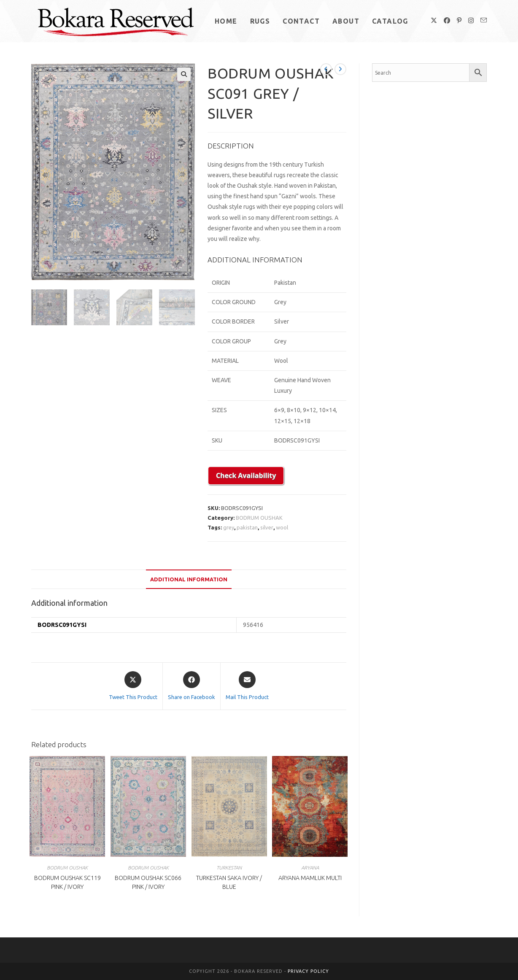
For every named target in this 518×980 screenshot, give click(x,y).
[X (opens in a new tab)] (434, 20)
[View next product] (340, 69)
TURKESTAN (229, 868)
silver (267, 527)
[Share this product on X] (133, 686)
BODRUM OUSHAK (259, 518)
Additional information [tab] (189, 579)
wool (282, 527)
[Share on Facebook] (192, 686)
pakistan (247, 527)
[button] (184, 74)
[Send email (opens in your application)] (484, 20)
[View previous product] (326, 69)
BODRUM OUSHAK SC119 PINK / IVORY (67, 882)
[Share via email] (247, 686)
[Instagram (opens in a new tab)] (471, 20)
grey (229, 527)
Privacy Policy (308, 971)
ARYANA (310, 868)
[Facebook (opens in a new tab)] (447, 20)
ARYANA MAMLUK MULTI (310, 878)
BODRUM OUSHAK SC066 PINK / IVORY (148, 882)
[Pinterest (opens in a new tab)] (459, 20)
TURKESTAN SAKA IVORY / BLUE (229, 882)
